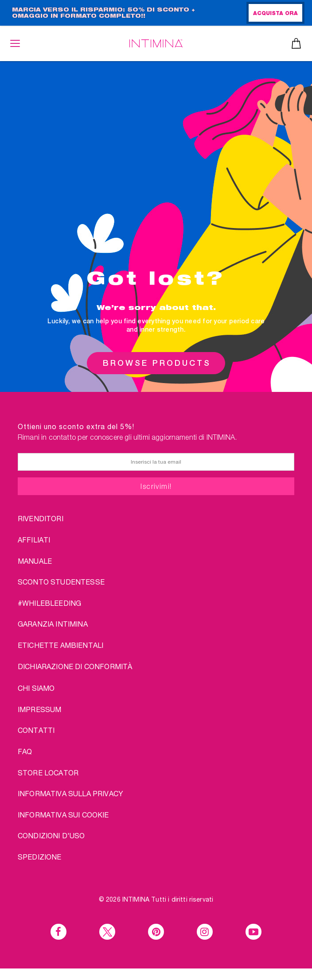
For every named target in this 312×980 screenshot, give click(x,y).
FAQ (25, 751)
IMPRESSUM (39, 709)
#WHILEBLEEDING (49, 603)
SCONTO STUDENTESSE (61, 582)
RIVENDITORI (41, 518)
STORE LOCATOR (48, 773)
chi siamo (36, 688)
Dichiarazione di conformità (75, 666)
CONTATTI (36, 730)
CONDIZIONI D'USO (51, 835)
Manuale (35, 561)
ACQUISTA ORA (275, 14)
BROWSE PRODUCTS (157, 363)
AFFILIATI (34, 540)
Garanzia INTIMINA (53, 624)
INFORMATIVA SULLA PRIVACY (70, 793)
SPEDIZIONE (40, 857)
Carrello (296, 43)
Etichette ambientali (60, 645)
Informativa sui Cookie (63, 815)
